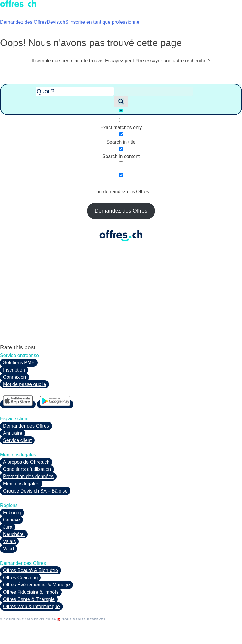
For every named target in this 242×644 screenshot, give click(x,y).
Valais (9, 541)
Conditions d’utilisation (27, 469)
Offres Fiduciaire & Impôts (31, 592)
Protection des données (28, 476)
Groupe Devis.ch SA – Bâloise (35, 491)
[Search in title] (121, 134)
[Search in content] (121, 149)
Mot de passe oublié (25, 384)
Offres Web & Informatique (31, 607)
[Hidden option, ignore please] (121, 175)
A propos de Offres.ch (26, 462)
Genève (11, 520)
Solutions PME (19, 363)
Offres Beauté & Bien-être (31, 570)
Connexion (15, 377)
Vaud (8, 549)
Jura (8, 527)
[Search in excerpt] (121, 163)
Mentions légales (21, 484)
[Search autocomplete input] (154, 91)
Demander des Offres (26, 426)
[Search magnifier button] (121, 101)
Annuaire (13, 433)
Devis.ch (56, 22)
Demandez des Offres (23, 22)
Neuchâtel (14, 534)
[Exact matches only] (121, 120)
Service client (17, 440)
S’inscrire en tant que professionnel (103, 22)
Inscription (14, 370)
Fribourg (12, 513)
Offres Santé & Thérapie (29, 599)
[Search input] (75, 91)
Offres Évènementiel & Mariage (36, 585)
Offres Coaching (20, 578)
